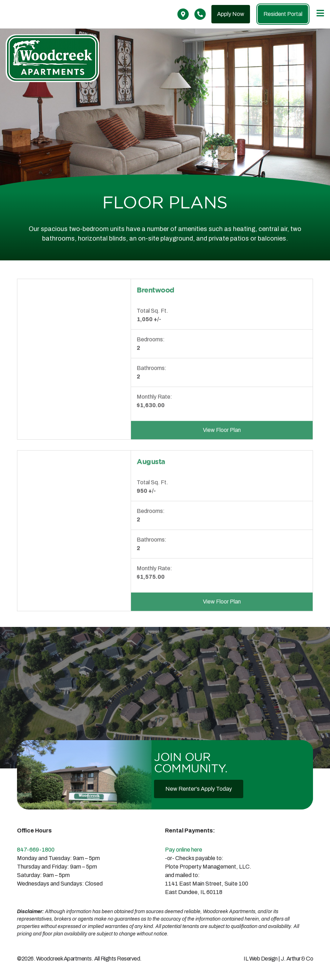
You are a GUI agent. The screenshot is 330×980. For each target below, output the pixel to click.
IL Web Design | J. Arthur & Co (278, 959)
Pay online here (184, 850)
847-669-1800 (36, 850)
